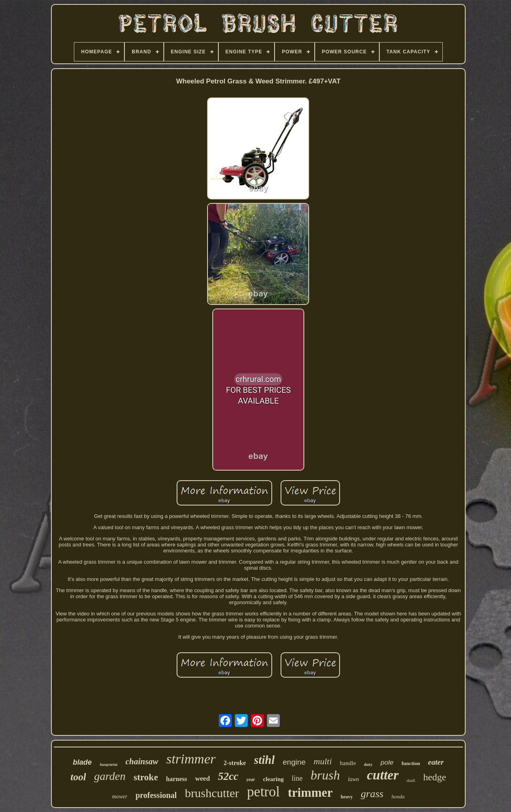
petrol (263, 792)
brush (325, 775)
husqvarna (109, 764)
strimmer (191, 759)
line (297, 778)
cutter (383, 775)
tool (78, 777)
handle (348, 763)
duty (368, 764)
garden (110, 776)
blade (82, 762)
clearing (273, 779)
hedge (435, 777)
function (411, 763)
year (251, 780)
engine (294, 762)
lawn (353, 779)
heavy (347, 797)
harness (177, 779)
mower (120, 797)
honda (398, 797)
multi (323, 761)
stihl (265, 760)
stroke (146, 777)
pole (387, 762)
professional (156, 795)
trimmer (310, 793)
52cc (228, 776)
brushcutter (212, 793)
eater (436, 762)
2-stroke (235, 763)
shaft (411, 780)
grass (372, 794)
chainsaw (142, 761)
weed (203, 779)
